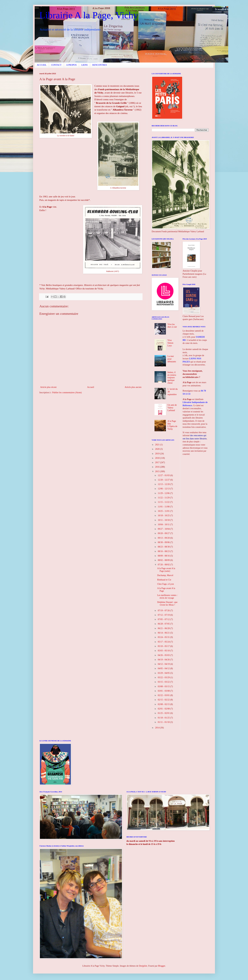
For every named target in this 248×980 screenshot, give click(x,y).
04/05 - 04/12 (164, 668)
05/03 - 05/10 (164, 651)
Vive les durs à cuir (172, 326)
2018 (158, 458)
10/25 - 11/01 (164, 511)
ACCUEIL (42, 65)
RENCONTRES (100, 65)
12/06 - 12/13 (164, 489)
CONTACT (56, 65)
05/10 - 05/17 (164, 646)
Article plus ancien (133, 387)
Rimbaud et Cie (164, 580)
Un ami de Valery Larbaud (172, 408)
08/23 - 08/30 (164, 547)
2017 (158, 462)
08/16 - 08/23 (164, 551)
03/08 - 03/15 (164, 686)
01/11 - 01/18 (164, 722)
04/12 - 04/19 (164, 664)
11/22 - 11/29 (164, 498)
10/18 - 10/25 (164, 515)
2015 (158, 471)
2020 (158, 449)
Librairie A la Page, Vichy (89, 15)
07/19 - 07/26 (164, 611)
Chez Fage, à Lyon (166, 584)
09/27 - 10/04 (164, 529)
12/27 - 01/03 (164, 475)
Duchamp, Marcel (165, 575)
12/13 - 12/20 (164, 484)
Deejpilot (143, 966)
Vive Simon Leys (170, 343)
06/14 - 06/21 (164, 633)
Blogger (161, 966)
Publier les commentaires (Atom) (67, 393)
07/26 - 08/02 (164, 565)
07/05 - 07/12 (164, 619)
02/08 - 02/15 (164, 704)
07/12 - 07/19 (164, 615)
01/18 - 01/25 (164, 718)
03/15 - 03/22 (164, 682)
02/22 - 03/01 (164, 695)
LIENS (84, 65)
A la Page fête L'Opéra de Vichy (172, 425)
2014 (158, 728)
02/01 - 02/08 (164, 709)
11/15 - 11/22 (164, 502)
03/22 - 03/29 (164, 677)
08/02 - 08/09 (164, 560)
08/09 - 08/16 (164, 556)
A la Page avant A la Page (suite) (166, 570)
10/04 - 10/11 (164, 524)
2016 (158, 467)
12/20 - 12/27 (164, 480)
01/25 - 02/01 (164, 713)
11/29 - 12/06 (164, 493)
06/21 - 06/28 (164, 628)
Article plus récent (48, 387)
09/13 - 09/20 (164, 538)
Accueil (91, 387)
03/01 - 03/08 (164, 691)
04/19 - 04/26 (164, 660)
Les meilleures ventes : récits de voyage (167, 597)
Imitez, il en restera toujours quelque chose (172, 378)
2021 (158, 445)
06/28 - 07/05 (164, 624)
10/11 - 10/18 (164, 520)
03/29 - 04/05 (164, 673)
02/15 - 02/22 (164, 700)
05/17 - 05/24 (164, 642)
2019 (158, 454)
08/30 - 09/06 (164, 542)
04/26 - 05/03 (164, 655)
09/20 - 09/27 (164, 533)
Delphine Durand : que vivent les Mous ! (167, 604)
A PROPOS (71, 65)
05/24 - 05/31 (164, 637)
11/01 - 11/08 (164, 507)
